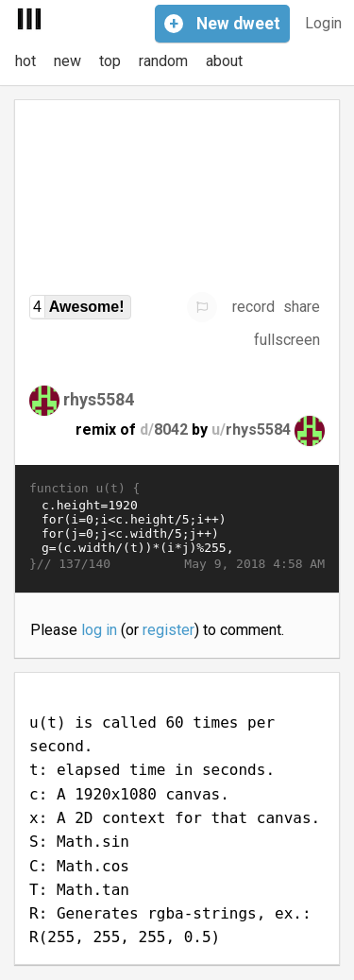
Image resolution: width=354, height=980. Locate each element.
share (302, 307)
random (163, 61)
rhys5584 (99, 398)
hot (25, 61)
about (224, 61)
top (110, 61)
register (169, 630)
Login (323, 23)
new (67, 61)
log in (99, 630)
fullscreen (287, 340)
